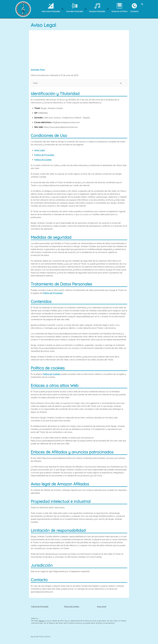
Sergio (42, 621)
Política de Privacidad (44, 155)
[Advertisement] (79, 50)
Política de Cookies (43, 160)
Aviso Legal (39, 150)
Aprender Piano (38, 70)
